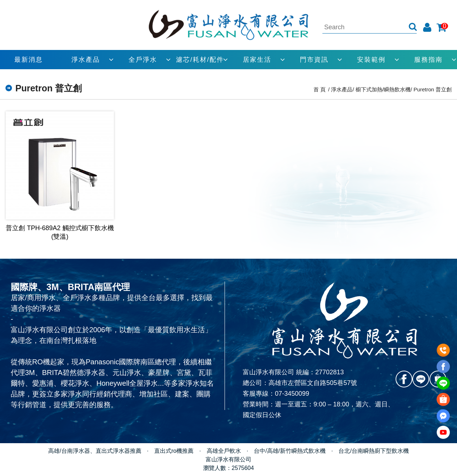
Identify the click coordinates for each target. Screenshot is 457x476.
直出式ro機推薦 (174, 451)
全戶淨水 (143, 60)
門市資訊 (314, 60)
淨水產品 (86, 60)
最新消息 (29, 60)
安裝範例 (371, 60)
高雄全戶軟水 (224, 451)
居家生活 (257, 60)
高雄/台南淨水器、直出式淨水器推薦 (95, 451)
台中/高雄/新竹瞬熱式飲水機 (290, 451)
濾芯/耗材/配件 (200, 60)
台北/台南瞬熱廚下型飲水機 (373, 451)
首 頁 (320, 89)
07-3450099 (292, 394)
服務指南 (428, 60)
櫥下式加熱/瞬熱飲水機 (383, 89)
